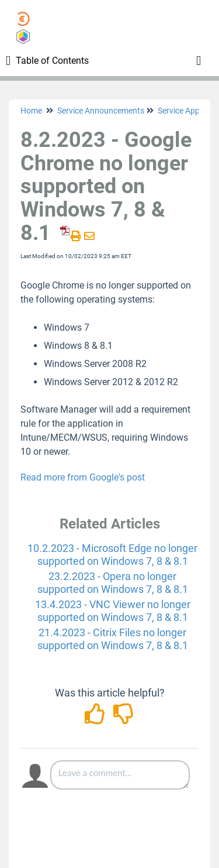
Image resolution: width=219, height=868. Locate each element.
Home (31, 111)
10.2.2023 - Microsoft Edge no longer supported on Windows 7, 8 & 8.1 (112, 555)
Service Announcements (101, 111)
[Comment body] (120, 775)
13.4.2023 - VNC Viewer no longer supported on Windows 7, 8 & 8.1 (113, 611)
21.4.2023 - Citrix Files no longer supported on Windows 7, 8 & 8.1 (113, 639)
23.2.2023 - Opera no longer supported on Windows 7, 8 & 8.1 (113, 583)
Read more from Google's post (83, 477)
